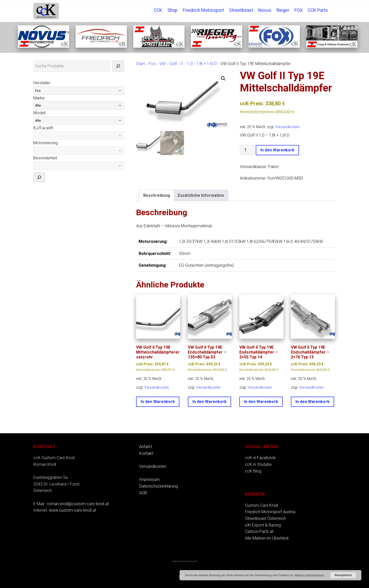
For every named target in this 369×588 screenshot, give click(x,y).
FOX (299, 10)
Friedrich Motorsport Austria (270, 512)
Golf (173, 64)
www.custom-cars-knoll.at (73, 510)
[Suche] (118, 66)
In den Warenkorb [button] (158, 402)
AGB (143, 493)
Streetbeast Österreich (265, 518)
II (182, 64)
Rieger (283, 10)
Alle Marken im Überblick (267, 538)
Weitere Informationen (310, 575)
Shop (172, 10)
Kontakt (146, 453)
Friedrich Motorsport (203, 10)
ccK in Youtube (258, 464)
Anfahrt (146, 447)
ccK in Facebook (260, 458)
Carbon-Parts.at (259, 532)
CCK (158, 10)
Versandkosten (288, 127)
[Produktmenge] (247, 150)
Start (140, 64)
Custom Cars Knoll (262, 505)
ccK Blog (253, 471)
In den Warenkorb (277, 150)
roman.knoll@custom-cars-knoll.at (78, 504)
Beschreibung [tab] (157, 195)
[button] (223, 78)
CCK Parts (318, 10)
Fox (152, 64)
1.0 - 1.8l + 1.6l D (202, 64)
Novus (265, 10)
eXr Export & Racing (263, 525)
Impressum (149, 479)
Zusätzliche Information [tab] (201, 195)
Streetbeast (241, 10)
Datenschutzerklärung (158, 486)
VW (162, 64)
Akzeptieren (343, 575)
